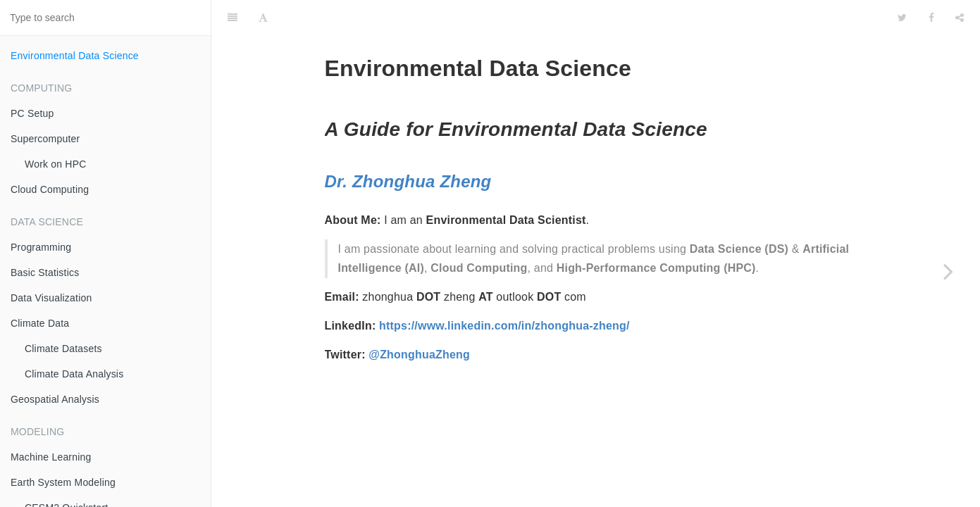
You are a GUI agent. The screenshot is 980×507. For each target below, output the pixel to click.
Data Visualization (51, 298)
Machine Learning (51, 457)
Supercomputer (45, 139)
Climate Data (40, 323)
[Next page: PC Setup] (948, 271)
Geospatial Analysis (55, 399)
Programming (41, 247)
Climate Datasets (63, 349)
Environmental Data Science (75, 56)
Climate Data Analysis (74, 374)
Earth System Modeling (63, 482)
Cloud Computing (50, 189)
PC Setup (32, 113)
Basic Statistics (45, 273)
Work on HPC (56, 164)
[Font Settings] (263, 18)
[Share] (960, 18)
